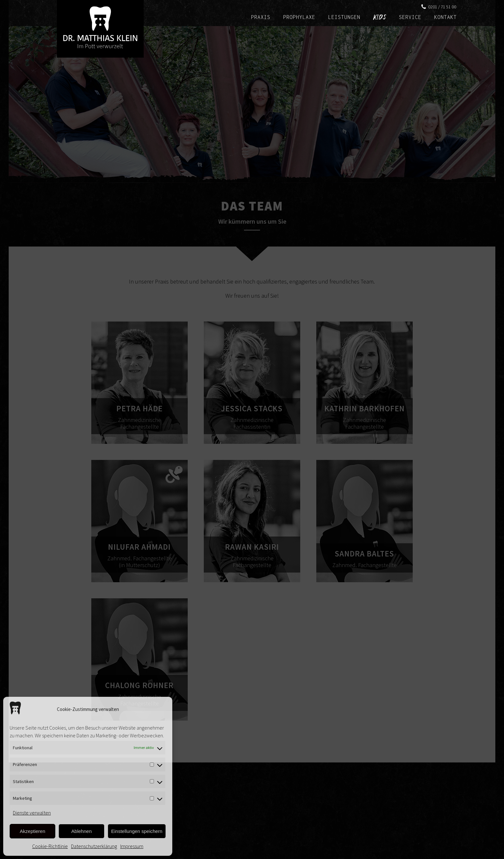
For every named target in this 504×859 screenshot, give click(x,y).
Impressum (132, 846)
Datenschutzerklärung (94, 846)
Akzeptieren (33, 831)
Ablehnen (81, 831)
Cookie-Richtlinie (50, 846)
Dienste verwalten (32, 813)
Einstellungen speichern (137, 831)
